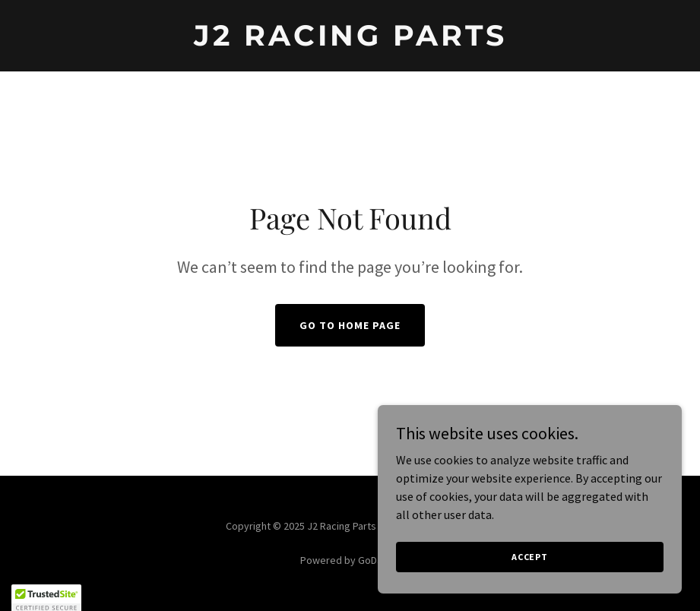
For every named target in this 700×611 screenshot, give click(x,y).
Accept (530, 577)
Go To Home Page (350, 325)
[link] (350, 41)
